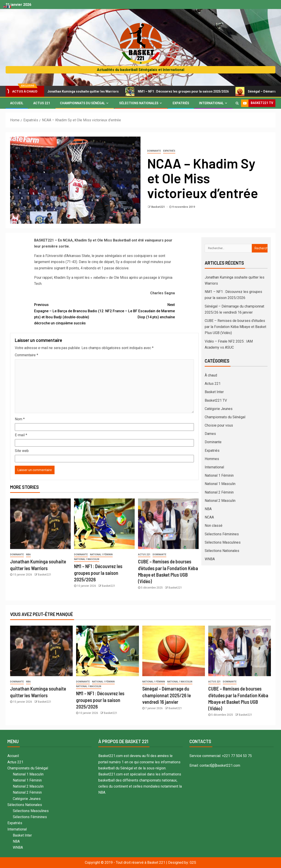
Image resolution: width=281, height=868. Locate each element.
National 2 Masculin (220, 501)
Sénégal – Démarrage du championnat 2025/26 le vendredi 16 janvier (167, 695)
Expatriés (181, 103)
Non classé (214, 526)
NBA (28, 555)
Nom (20, 419)
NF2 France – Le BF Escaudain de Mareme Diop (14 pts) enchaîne (140, 310)
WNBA (210, 559)
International (211, 103)
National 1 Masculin (87, 559)
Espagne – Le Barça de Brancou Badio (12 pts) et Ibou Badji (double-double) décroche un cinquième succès (69, 313)
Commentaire (26, 355)
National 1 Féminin (101, 555)
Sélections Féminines (222, 534)
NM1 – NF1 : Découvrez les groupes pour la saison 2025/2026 (182, 91)
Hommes (212, 459)
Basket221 (158, 207)
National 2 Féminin (219, 492)
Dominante (154, 151)
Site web (22, 451)
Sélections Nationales (139, 103)
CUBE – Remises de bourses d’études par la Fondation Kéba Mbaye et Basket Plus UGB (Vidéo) (235, 327)
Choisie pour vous (219, 425)
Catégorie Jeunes (219, 409)
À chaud (211, 375)
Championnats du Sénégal (82, 103)
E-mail (21, 435)
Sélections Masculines (223, 542)
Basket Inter (214, 392)
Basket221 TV (216, 400)
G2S (193, 862)
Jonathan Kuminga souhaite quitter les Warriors (82, 91)
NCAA (209, 517)
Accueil (17, 103)
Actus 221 (42, 103)
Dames (210, 434)
